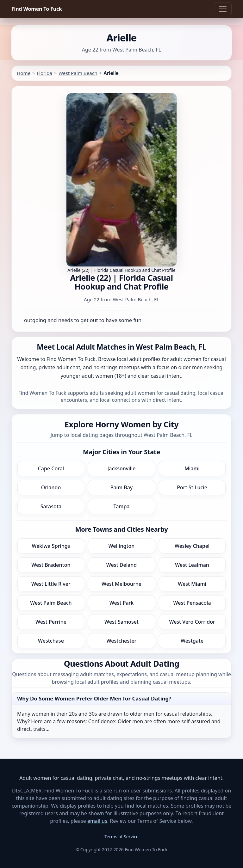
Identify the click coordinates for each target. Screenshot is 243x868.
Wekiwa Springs (51, 546)
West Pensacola (192, 603)
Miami (192, 468)
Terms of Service (121, 837)
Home (24, 73)
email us (97, 821)
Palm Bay (122, 487)
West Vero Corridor (192, 622)
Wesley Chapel (192, 546)
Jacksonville (122, 468)
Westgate (192, 641)
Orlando (51, 487)
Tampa (121, 506)
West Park (122, 603)
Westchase (51, 641)
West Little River (51, 584)
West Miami (192, 584)
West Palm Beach (78, 73)
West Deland (121, 565)
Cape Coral (51, 468)
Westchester (122, 641)
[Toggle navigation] (223, 9)
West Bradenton (51, 565)
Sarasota (51, 506)
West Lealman (192, 565)
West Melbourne (121, 584)
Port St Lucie (192, 487)
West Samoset (121, 622)
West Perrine (51, 622)
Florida (44, 73)
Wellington (122, 546)
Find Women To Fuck (37, 9)
